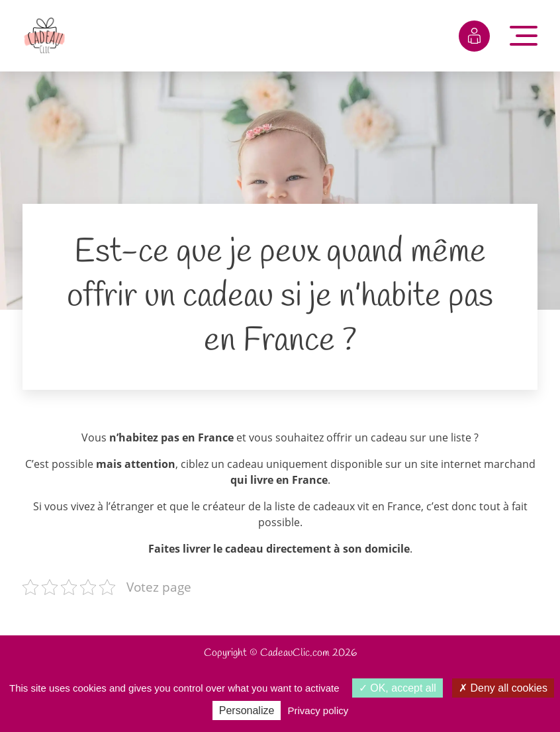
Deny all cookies (503, 688)
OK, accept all (397, 688)
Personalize (247, 710)
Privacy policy (318, 710)
